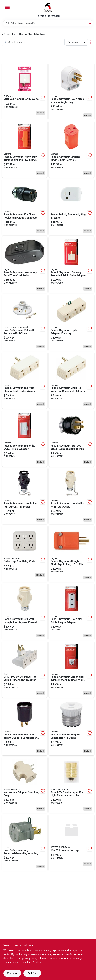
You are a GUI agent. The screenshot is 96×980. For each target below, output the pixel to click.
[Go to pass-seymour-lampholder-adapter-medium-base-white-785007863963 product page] (71, 669)
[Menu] (7, 7)
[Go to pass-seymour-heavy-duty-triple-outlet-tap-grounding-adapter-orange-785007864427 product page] (25, 149)
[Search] (90, 23)
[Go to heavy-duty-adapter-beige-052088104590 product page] (25, 785)
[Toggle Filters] (92, 42)
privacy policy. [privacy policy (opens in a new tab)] (30, 958)
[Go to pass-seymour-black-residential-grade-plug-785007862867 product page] (71, 438)
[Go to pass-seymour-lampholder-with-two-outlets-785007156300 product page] (71, 496)
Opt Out (32, 973)
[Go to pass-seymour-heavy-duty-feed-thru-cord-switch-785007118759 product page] (25, 265)
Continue (12, 973)
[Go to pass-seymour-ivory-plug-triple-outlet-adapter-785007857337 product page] (25, 380)
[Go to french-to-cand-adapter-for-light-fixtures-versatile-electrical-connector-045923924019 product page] (71, 785)
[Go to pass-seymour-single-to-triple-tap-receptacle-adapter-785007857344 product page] (71, 380)
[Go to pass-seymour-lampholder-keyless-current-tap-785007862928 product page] (25, 612)
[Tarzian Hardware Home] (48, 7)
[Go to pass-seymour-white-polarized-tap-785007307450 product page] (71, 843)
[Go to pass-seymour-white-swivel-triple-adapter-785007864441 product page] (25, 438)
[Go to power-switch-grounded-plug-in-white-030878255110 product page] (71, 207)
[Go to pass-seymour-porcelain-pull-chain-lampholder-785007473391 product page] (25, 323)
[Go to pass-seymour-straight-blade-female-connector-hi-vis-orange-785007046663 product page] (71, 149)
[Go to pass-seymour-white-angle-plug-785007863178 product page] (71, 92)
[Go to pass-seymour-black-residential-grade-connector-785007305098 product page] (25, 207)
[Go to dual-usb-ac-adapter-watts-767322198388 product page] (25, 92)
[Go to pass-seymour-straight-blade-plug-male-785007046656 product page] (71, 554)
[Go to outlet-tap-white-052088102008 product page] (25, 554)
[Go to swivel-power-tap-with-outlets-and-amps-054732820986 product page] (25, 669)
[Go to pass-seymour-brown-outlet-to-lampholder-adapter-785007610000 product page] (25, 727)
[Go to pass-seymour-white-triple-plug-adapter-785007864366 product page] (71, 612)
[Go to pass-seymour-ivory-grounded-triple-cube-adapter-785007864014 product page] (71, 265)
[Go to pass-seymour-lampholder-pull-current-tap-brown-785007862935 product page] (25, 496)
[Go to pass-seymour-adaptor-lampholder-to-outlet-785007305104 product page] (71, 727)
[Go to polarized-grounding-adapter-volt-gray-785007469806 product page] (25, 843)
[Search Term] (48, 23)
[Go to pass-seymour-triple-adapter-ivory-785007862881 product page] (71, 323)
